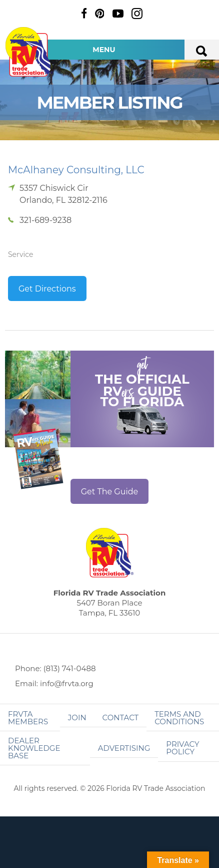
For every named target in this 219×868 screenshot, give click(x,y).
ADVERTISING (124, 748)
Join (77, 717)
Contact (121, 717)
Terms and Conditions (179, 718)
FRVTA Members (28, 718)
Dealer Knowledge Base (34, 748)
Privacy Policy (182, 748)
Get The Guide (110, 492)
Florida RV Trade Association (29, 52)
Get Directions (47, 289)
